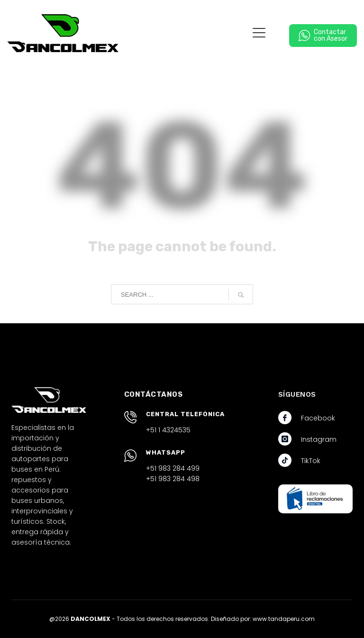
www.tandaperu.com (284, 619)
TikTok (311, 461)
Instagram (319, 439)
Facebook (318, 418)
